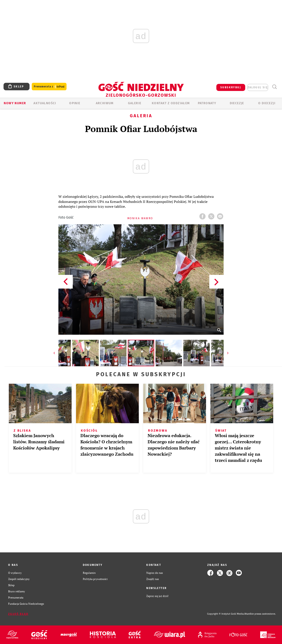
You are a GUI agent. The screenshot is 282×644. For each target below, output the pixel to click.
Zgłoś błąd (18, 614)
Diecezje (237, 103)
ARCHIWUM (105, 103)
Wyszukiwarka (274, 87)
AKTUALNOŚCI (45, 103)
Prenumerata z (49, 87)
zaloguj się (258, 87)
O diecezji (267, 103)
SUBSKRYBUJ (231, 87)
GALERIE (135, 103)
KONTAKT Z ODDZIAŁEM (171, 103)
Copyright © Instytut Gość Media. (226, 614)
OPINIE (75, 103)
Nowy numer (15, 103)
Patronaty (207, 103)
